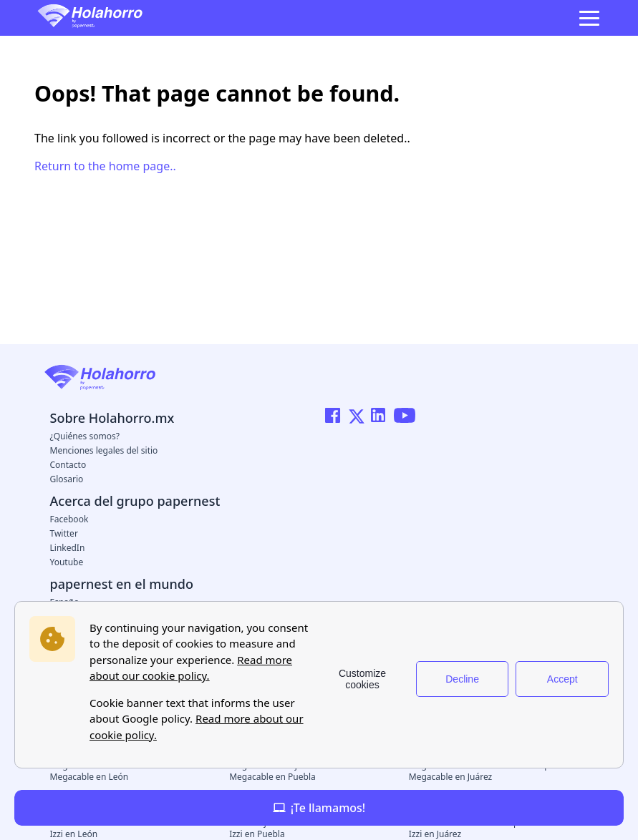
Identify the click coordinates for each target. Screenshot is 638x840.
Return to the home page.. (105, 166)
